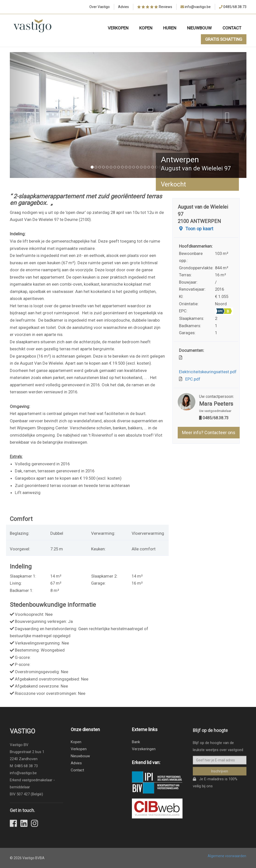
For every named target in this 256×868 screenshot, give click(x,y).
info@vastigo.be (198, 7)
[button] (28, 115)
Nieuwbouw (199, 28)
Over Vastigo (100, 7)
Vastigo (23, 734)
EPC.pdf (192, 379)
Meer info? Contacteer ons (209, 432)
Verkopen (118, 28)
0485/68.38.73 (235, 7)
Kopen (146, 28)
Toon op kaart (195, 229)
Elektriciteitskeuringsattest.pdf (208, 368)
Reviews (155, 7)
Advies (123, 7)
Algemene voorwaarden (227, 856)
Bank (136, 742)
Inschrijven (220, 774)
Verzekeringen (144, 749)
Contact (232, 28)
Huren (170, 28)
